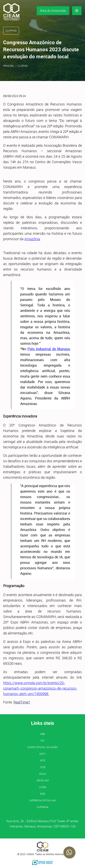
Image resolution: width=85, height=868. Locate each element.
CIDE (43, 767)
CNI (42, 740)
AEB (42, 734)
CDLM (42, 774)
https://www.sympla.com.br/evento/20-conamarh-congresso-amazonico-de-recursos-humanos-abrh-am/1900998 (40, 688)
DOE (42, 794)
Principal (9, 66)
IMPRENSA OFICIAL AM (42, 800)
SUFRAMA (42, 807)
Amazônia (32, 239)
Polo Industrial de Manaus (49, 349)
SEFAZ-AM (43, 780)
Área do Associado (53, 11)
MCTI (42, 754)
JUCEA (42, 787)
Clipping (23, 66)
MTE (43, 760)
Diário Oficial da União (43, 747)
